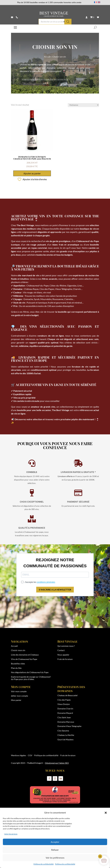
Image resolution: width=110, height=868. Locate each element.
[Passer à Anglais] (99, 2)
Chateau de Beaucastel (67, 695)
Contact (61, 650)
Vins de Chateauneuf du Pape (24, 659)
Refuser (55, 850)
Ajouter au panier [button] (32, 173)
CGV (30, 755)
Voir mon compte (19, 691)
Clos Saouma (63, 731)
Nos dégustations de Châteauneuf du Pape (30, 672)
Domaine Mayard (65, 713)
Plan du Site (16, 668)
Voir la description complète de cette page (45, 80)
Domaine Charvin (65, 709)
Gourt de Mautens (65, 739)
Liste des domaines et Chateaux (25, 655)
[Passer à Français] (95, 2)
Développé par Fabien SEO (57, 763)
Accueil (47, 57)
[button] (106, 813)
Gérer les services (11, 834)
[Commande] (83, 105)
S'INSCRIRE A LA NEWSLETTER (55, 590)
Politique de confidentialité (44, 864)
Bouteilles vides (18, 664)
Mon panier (16, 700)
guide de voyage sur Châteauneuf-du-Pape (31, 678)
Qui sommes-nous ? (66, 646)
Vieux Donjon (64, 704)
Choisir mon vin (18, 650)
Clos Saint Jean (64, 717)
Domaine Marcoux (66, 722)
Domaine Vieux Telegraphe (69, 726)
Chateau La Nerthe (66, 735)
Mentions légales (18, 755)
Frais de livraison (65, 659)
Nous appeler (63, 655)
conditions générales (46, 582)
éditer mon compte (19, 696)
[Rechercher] (68, 22)
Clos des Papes (64, 700)
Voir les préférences (55, 858)
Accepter (55, 842)
